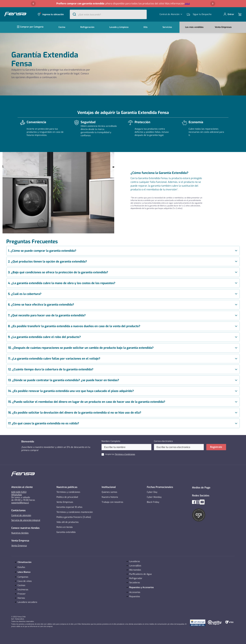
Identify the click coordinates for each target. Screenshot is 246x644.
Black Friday (153, 502)
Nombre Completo (111, 441)
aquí (187, 4)
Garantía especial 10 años (69, 507)
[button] (123, 4)
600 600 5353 (19, 492)
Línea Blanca (24, 572)
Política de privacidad (67, 497)
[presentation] (123, 251)
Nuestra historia (110, 497)
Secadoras (135, 583)
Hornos (21, 598)
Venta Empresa (19, 546)
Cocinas (21, 585)
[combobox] (108, 14)
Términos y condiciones (68, 492)
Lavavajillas (135, 566)
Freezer (22, 594)
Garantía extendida (66, 532)
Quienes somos (109, 492)
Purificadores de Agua (140, 574)
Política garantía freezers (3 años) (74, 517)
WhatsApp (17, 495)
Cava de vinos (25, 581)
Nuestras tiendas (20, 533)
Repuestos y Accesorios (142, 587)
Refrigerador (136, 578)
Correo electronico (163, 441)
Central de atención (21, 515)
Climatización (24, 562)
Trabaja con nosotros (112, 502)
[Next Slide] (213, 4)
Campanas (23, 577)
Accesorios (135, 592)
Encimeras (23, 590)
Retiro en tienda (65, 527)
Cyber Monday (154, 497)
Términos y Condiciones (125, 454)
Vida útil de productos (68, 522)
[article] (123, 251)
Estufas (21, 567)
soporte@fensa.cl (20, 503)
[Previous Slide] (33, 4)
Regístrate (216, 447)
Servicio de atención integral (26, 520)
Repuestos (135, 596)
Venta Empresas (65, 502)
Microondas (135, 570)
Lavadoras (135, 561)
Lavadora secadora (27, 602)
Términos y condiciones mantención (75, 512)
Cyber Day (152, 492)
